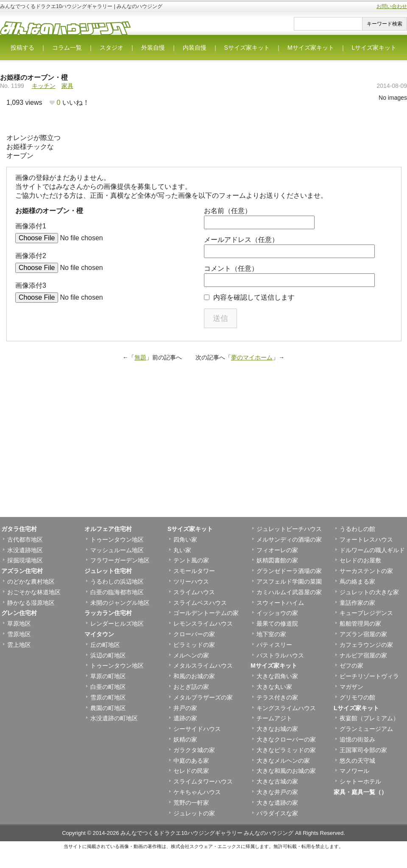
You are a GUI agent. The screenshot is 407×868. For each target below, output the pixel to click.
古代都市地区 (25, 539)
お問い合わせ (392, 6)
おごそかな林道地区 (34, 592)
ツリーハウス (191, 581)
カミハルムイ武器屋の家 (289, 592)
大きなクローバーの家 (286, 739)
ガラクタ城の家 (194, 750)
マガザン (351, 687)
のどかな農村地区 (31, 581)
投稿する (22, 48)
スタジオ (112, 48)
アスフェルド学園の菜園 (289, 581)
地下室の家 (271, 634)
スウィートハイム (280, 603)
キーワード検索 (385, 24)
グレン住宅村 (19, 613)
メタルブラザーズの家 (203, 697)
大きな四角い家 (277, 676)
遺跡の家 (185, 718)
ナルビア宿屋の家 (363, 655)
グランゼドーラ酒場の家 (289, 571)
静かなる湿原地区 (31, 603)
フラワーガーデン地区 (120, 560)
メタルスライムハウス (203, 666)
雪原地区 (19, 634)
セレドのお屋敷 (360, 560)
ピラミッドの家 (194, 645)
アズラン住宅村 (22, 571)
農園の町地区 (108, 708)
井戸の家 (185, 708)
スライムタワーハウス (203, 781)
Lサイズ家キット (374, 48)
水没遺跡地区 (25, 550)
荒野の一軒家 (191, 803)
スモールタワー (194, 571)
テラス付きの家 (277, 697)
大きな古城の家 (277, 781)
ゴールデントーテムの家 (206, 613)
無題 (140, 357)
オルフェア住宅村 (108, 529)
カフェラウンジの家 (366, 645)
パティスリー (274, 645)
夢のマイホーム (252, 357)
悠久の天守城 (357, 761)
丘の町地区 (105, 645)
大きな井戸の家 (277, 792)
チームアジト (274, 718)
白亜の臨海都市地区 (117, 592)
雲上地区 (19, 645)
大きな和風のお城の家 (286, 771)
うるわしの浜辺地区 (117, 581)
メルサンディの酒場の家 (289, 539)
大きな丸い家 (274, 687)
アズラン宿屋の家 (363, 634)
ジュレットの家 (194, 813)
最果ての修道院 (277, 624)
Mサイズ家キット (311, 48)
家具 (67, 86)
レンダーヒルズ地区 (117, 624)
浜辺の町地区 (108, 655)
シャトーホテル (360, 781)
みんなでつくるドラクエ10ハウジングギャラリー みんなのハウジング (207, 833)
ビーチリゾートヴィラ (369, 676)
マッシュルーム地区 (117, 550)
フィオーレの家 (277, 550)
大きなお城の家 (277, 729)
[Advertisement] (203, 449)
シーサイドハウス (197, 729)
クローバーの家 (194, 634)
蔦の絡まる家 (357, 581)
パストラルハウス (280, 655)
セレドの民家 (191, 771)
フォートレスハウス (366, 539)
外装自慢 (153, 48)
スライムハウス (194, 592)
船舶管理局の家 (360, 624)
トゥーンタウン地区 (117, 539)
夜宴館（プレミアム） (369, 718)
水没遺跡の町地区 (114, 718)
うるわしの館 (357, 529)
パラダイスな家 (277, 813)
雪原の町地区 (108, 697)
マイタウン (99, 634)
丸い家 (182, 550)
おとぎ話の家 (191, 687)
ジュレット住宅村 (108, 571)
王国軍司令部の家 (363, 750)
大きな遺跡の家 (277, 803)
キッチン (44, 86)
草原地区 (19, 624)
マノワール (354, 771)
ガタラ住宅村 (19, 529)
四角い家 (185, 539)
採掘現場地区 (25, 560)
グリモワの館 (357, 697)
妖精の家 (185, 739)
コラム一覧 (67, 48)
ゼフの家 (351, 666)
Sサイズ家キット (247, 48)
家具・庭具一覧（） (360, 792)
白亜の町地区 (108, 687)
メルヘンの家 (191, 655)
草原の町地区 (108, 676)
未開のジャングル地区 (120, 603)
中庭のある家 (191, 761)
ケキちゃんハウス (197, 792)
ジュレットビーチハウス (289, 529)
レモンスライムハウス (203, 624)
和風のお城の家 (194, 676)
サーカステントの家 (366, 571)
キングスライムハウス (286, 708)
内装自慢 (195, 48)
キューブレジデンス (366, 613)
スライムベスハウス (200, 603)
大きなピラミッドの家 (286, 750)
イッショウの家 (277, 613)
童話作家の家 (357, 603)
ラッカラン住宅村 (108, 613)
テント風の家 (191, 560)
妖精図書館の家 (277, 560)
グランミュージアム (366, 729)
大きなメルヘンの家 (283, 761)
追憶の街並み (357, 739)
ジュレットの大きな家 (369, 592)
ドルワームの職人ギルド (372, 550)
